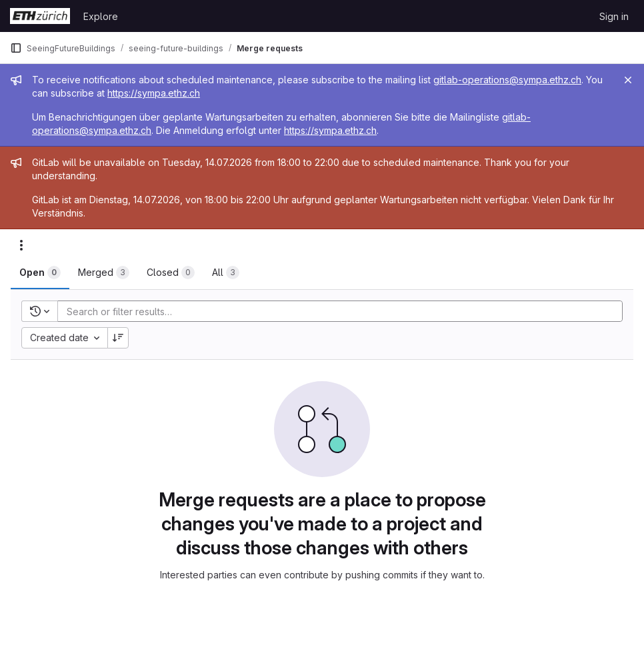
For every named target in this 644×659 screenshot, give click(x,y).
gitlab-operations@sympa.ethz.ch (507, 80)
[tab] (40, 273)
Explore (101, 16)
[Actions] (21, 245)
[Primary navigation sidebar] (16, 48)
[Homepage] (40, 16)
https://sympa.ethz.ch (154, 93)
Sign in (614, 16)
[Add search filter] (344, 311)
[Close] (628, 80)
